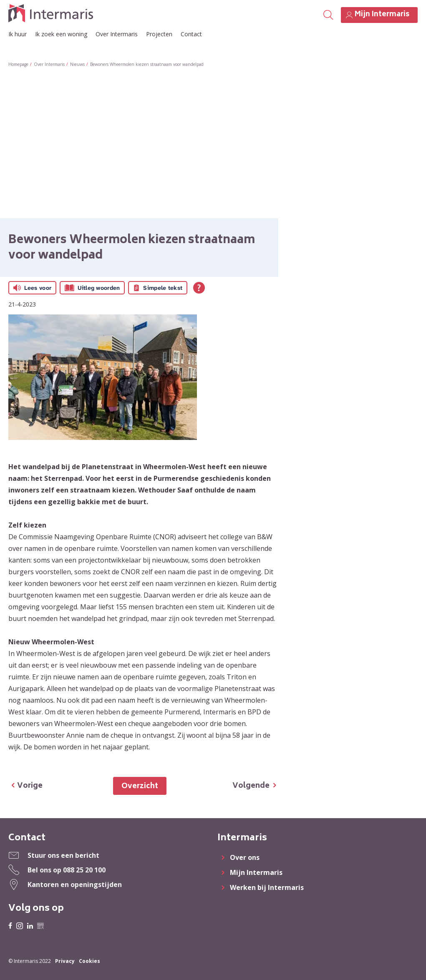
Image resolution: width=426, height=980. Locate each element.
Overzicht (140, 787)
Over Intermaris (117, 34)
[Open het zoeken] (328, 15)
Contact (191, 34)
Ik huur (18, 34)
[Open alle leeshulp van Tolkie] (199, 288)
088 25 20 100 (84, 870)
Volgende (251, 786)
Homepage (18, 64)
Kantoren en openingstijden (75, 885)
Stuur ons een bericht (63, 855)
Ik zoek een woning (61, 34)
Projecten (159, 34)
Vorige (30, 786)
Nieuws (77, 64)
